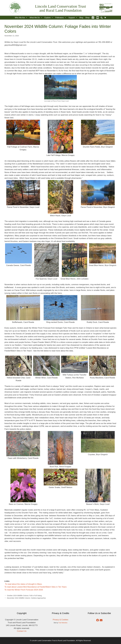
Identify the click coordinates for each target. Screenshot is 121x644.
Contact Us (22, 631)
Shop (87, 18)
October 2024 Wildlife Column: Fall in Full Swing (24, 596)
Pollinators (61, 18)
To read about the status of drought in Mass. (23, 584)
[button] (102, 18)
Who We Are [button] (21, 18)
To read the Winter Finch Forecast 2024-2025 (24, 590)
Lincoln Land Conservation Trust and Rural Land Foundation (60, 8)
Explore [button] (49, 18)
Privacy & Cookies (60, 620)
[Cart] (105, 18)
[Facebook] (93, 18)
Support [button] (73, 18)
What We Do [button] (36, 18)
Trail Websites (63, 623)
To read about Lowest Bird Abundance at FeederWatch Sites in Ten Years (36, 587)
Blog (81, 18)
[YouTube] (98, 18)
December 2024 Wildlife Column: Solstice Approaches (26, 598)
